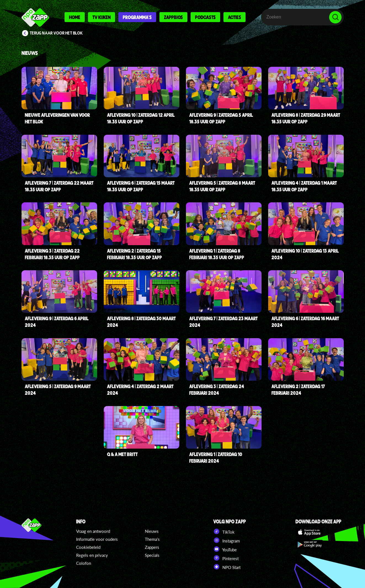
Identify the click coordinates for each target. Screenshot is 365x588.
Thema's (152, 539)
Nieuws (152, 531)
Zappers (152, 547)
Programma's (137, 17)
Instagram (227, 540)
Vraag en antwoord (93, 531)
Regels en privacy (92, 555)
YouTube (225, 549)
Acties (235, 17)
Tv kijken (102, 17)
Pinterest (226, 558)
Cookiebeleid (88, 547)
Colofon (84, 563)
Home (75, 17)
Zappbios (173, 17)
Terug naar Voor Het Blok (56, 33)
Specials (152, 555)
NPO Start (227, 567)
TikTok (224, 531)
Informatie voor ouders (97, 539)
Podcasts (205, 17)
